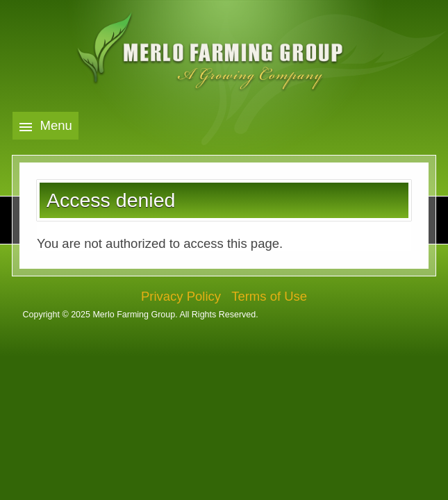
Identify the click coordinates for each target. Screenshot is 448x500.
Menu (56, 125)
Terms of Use (269, 296)
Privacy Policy (181, 296)
